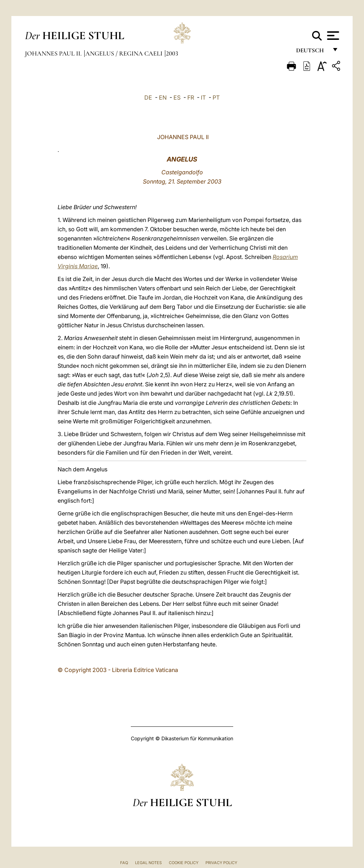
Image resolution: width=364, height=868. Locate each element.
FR (191, 97)
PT (216, 97)
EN (163, 97)
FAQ (124, 863)
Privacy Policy (221, 863)
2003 (172, 53)
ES (177, 97)
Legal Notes (148, 863)
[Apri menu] (332, 36)
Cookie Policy (184, 863)
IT (203, 97)
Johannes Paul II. (54, 53)
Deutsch (312, 52)
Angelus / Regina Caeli (125, 53)
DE (148, 97)
